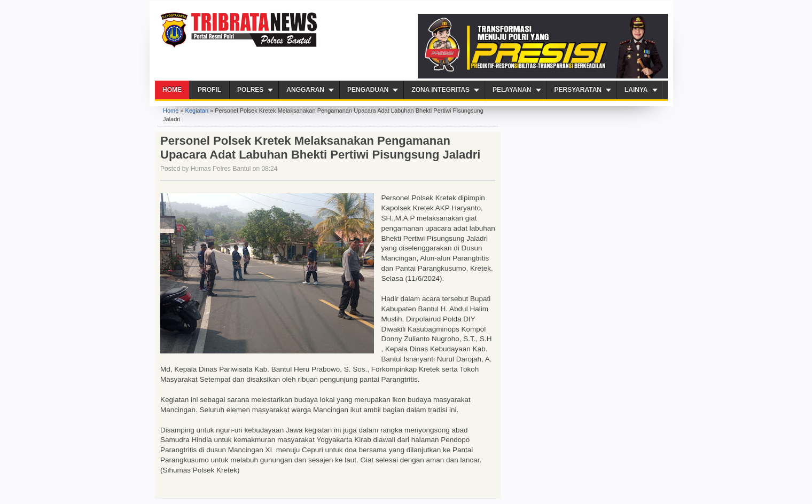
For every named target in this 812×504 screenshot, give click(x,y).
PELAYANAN (512, 90)
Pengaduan (368, 90)
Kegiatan (197, 111)
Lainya (636, 90)
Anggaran (305, 90)
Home (172, 90)
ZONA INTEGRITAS (440, 90)
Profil (209, 90)
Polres (250, 90)
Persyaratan (578, 90)
